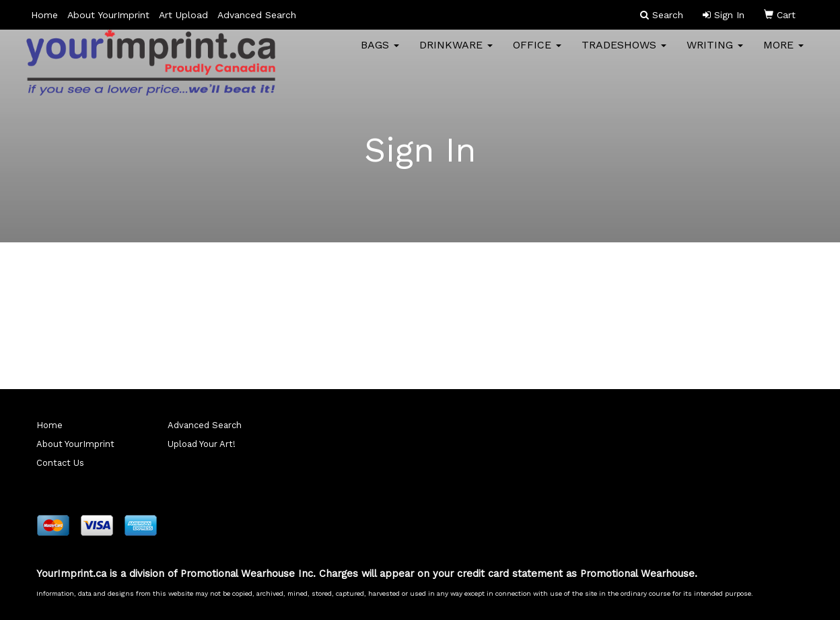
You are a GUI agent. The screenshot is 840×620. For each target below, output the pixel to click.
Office (537, 54)
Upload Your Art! (202, 444)
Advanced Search (257, 15)
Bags (380, 54)
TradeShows (624, 54)
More (783, 54)
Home (44, 15)
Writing (715, 54)
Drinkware (456, 54)
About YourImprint (108, 15)
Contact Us (60, 463)
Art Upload (183, 15)
